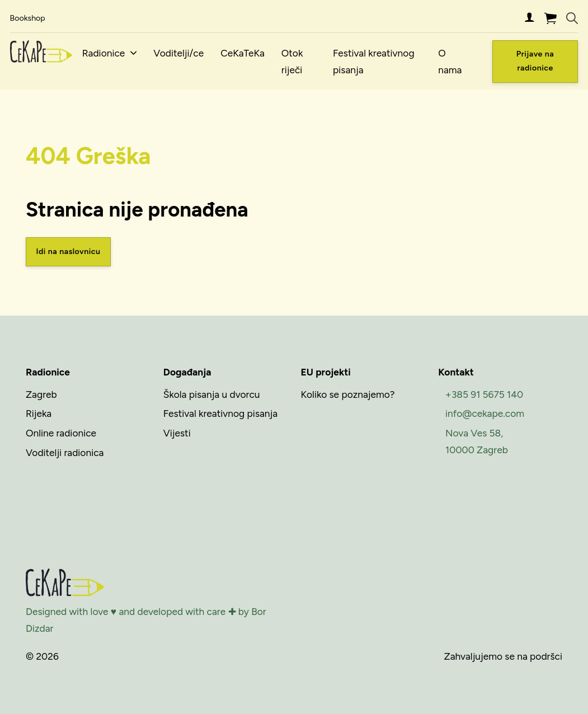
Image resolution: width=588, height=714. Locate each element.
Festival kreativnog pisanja (374, 61)
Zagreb (41, 394)
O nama (450, 61)
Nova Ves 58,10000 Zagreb (477, 441)
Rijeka (39, 413)
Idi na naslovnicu (68, 252)
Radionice (104, 53)
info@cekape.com (485, 413)
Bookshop (28, 18)
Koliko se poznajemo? (348, 394)
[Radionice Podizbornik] (133, 53)
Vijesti (177, 433)
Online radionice (61, 433)
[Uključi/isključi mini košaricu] (551, 18)
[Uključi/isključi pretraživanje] (572, 18)
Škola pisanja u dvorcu (212, 394)
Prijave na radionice (535, 61)
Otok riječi (292, 61)
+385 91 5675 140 (484, 394)
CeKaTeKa (243, 53)
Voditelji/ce (178, 53)
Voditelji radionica (65, 452)
